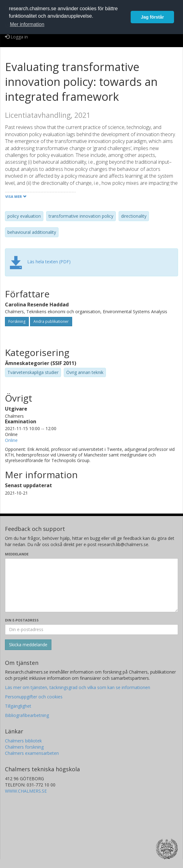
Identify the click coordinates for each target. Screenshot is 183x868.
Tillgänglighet (18, 706)
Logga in (16, 37)
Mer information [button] (27, 24)
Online (11, 440)
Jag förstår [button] (152, 17)
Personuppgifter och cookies (34, 697)
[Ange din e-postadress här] (91, 630)
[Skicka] (28, 645)
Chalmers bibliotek (23, 741)
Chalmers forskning (24, 747)
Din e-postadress (22, 620)
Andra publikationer (51, 321)
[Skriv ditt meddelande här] (91, 585)
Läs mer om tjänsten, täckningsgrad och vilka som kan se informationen (78, 687)
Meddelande (17, 554)
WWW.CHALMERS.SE (26, 791)
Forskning (17, 321)
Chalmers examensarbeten (32, 753)
